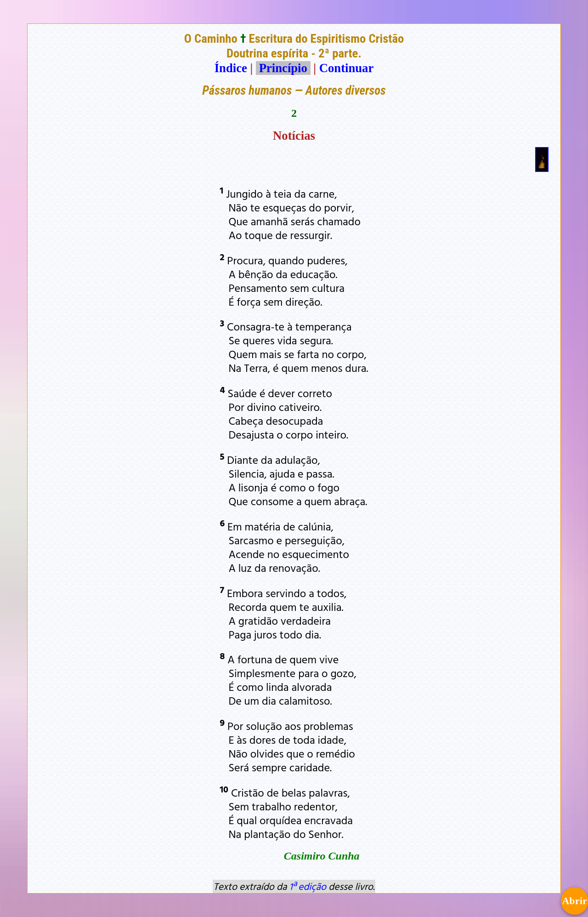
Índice (231, 68)
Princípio (283, 68)
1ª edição (308, 886)
